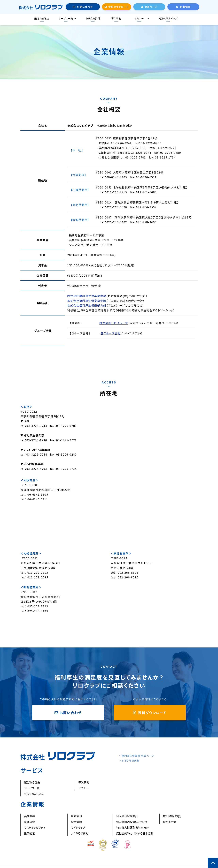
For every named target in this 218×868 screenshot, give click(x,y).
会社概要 (29, 816)
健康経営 (29, 833)
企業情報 (185, 7)
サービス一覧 (66, 18)
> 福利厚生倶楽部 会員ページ (137, 756)
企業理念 (29, 822)
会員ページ (151, 7)
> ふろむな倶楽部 (129, 760)
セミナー (139, 18)
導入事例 (116, 18)
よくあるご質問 (80, 833)
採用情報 (76, 822)
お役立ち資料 (93, 18)
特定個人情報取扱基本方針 (133, 827)
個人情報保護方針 (127, 816)
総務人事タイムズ (168, 18)
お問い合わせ (85, 7)
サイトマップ (78, 827)
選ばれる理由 (42, 18)
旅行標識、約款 (172, 816)
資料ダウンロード (118, 7)
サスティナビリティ (35, 827)
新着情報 (76, 816)
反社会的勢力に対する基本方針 (135, 833)
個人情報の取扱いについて (132, 822)
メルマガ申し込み (34, 794)
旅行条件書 (170, 822)
